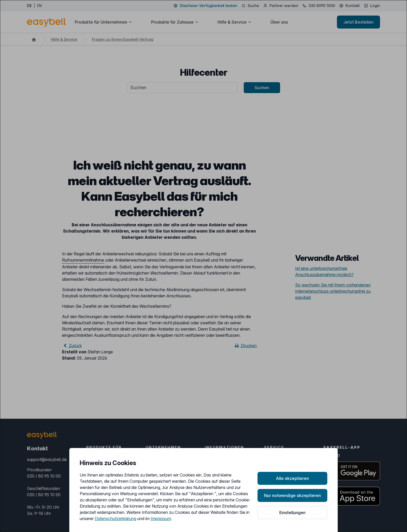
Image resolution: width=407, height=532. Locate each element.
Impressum (161, 519)
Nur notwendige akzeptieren (292, 495)
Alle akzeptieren (292, 478)
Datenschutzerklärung (116, 519)
